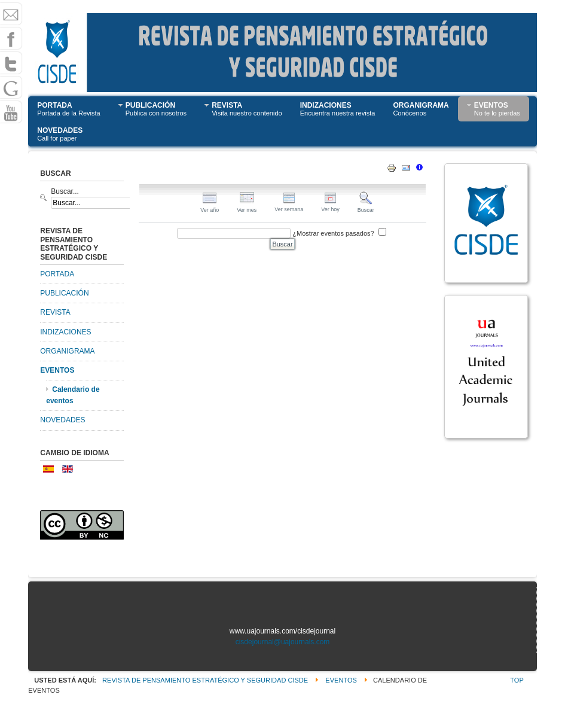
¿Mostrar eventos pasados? (333, 233)
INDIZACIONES (65, 332)
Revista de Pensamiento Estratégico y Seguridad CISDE (205, 680)
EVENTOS (57, 370)
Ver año (210, 207)
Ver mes (247, 207)
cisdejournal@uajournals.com (283, 642)
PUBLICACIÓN (64, 293)
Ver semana (289, 206)
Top (517, 680)
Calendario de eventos (73, 395)
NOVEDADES (62, 420)
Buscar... (65, 191)
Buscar (366, 207)
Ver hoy (330, 206)
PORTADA (57, 274)
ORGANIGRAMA (67, 351)
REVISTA (55, 312)
